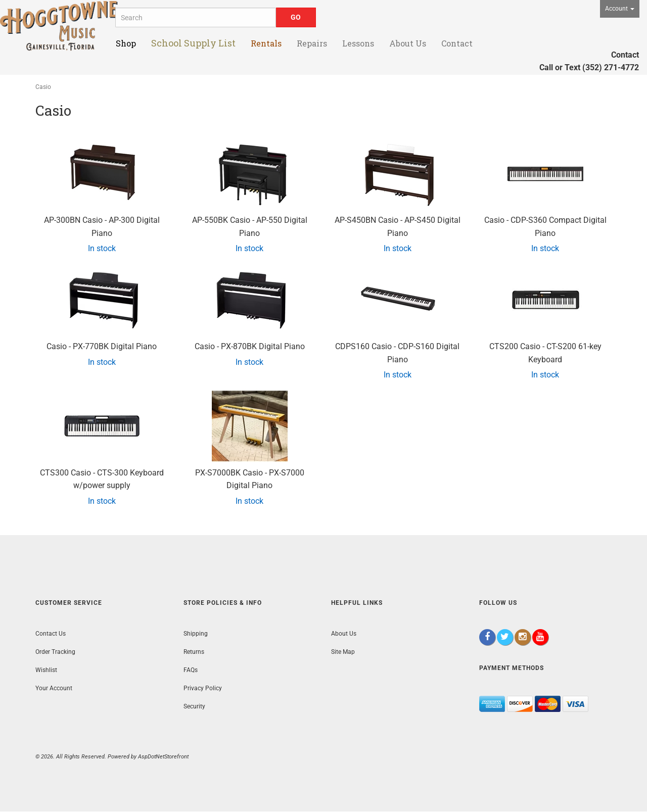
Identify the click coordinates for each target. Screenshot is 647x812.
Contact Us (51, 634)
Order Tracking (55, 652)
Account (620, 9)
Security (194, 706)
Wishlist (46, 670)
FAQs (191, 670)
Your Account (54, 688)
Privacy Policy (203, 688)
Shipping (196, 634)
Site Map (343, 652)
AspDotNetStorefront (163, 757)
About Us (344, 634)
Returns (194, 652)
